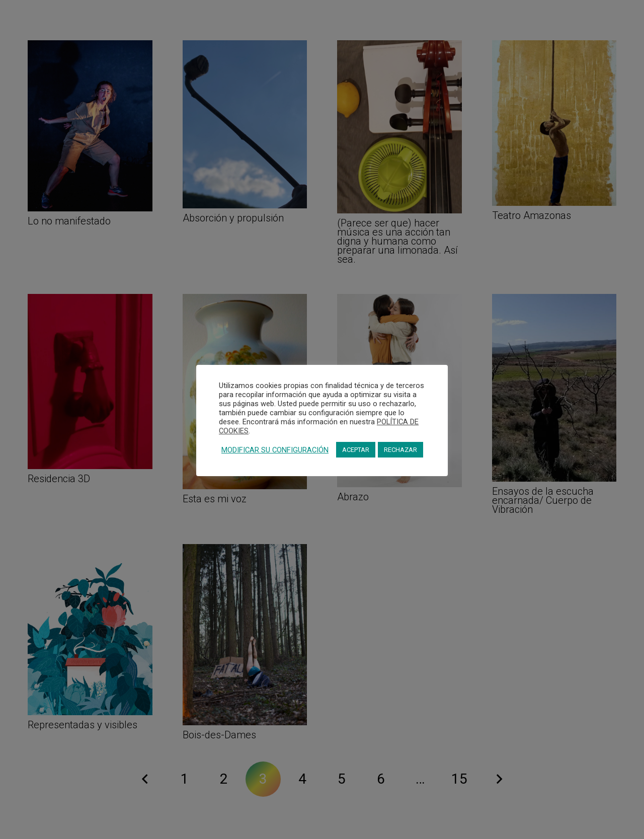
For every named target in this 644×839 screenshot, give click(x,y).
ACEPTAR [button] (356, 450)
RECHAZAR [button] (400, 450)
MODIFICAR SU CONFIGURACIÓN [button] (275, 450)
